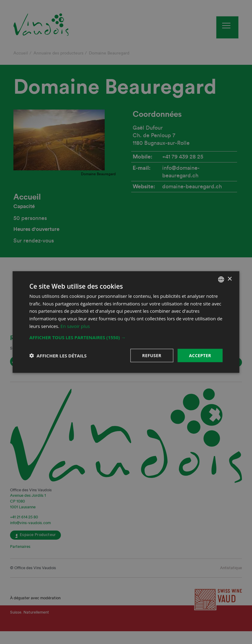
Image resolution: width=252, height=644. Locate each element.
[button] (126, 337)
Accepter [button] (200, 355)
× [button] (230, 279)
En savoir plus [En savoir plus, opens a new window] (75, 326)
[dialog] (126, 322)
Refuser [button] (152, 355)
